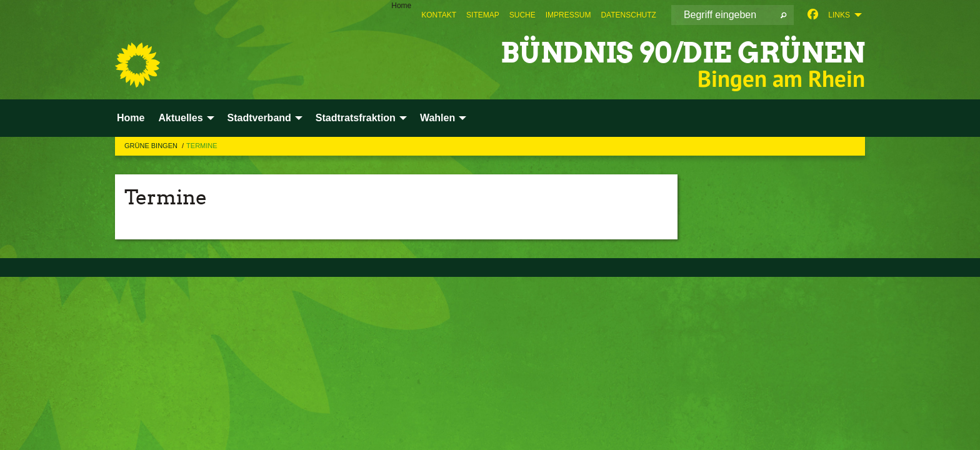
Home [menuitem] (401, 6)
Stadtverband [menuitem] (259, 118)
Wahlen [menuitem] (437, 118)
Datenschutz (628, 15)
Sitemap (483, 15)
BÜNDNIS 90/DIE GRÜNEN (683, 53)
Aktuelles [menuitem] (180, 118)
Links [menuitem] (839, 15)
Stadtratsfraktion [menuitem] (356, 118)
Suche (522, 15)
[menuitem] (439, 15)
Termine (202, 146)
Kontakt (439, 15)
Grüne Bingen (152, 146)
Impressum (568, 15)
